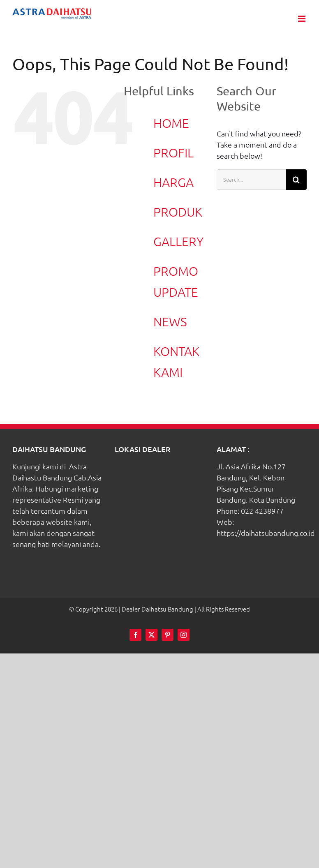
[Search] (296, 180)
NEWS (170, 322)
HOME (171, 123)
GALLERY (178, 241)
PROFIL (173, 153)
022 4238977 (262, 511)
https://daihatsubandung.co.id (266, 533)
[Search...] (251, 180)
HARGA (173, 182)
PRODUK (178, 212)
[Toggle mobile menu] (302, 19)
